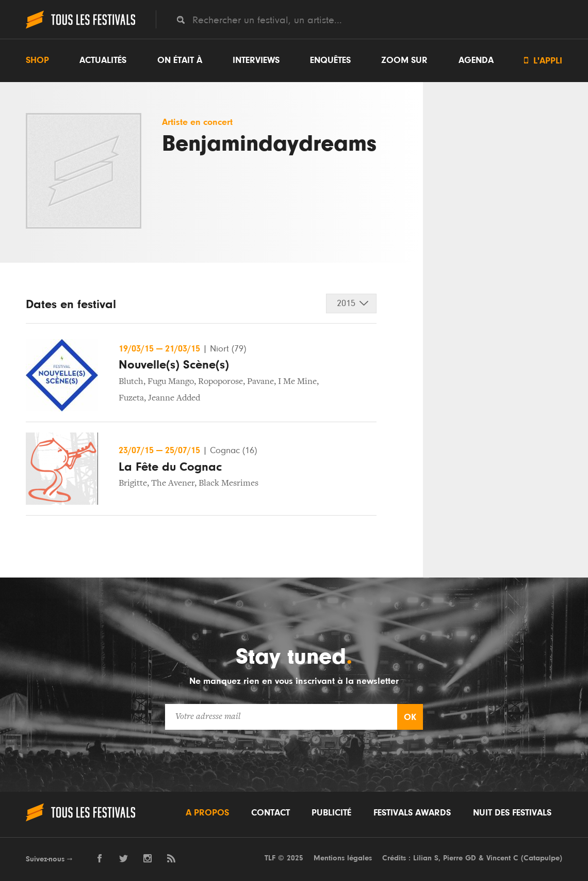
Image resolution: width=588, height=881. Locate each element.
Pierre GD (460, 858)
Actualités (103, 60)
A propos (207, 813)
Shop (37, 60)
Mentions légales (343, 858)
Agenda (476, 60)
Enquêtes (330, 60)
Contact (271, 813)
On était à (180, 60)
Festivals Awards (412, 813)
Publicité (331, 813)
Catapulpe (542, 858)
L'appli (543, 61)
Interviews (256, 60)
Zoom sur (404, 60)
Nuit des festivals (512, 813)
